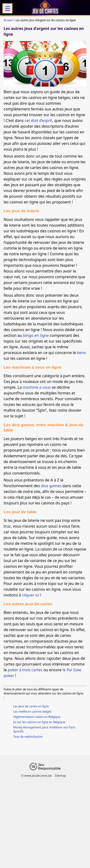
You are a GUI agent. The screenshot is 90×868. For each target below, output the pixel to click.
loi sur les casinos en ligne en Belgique (39, 722)
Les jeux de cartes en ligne (31, 706)
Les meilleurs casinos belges (32, 712)
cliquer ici (31, 595)
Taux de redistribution (28, 737)
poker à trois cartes (25, 670)
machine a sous (37, 387)
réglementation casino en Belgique (37, 717)
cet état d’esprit (39, 120)
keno (81, 353)
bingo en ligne (36, 335)
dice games (51, 486)
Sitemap (60, 776)
